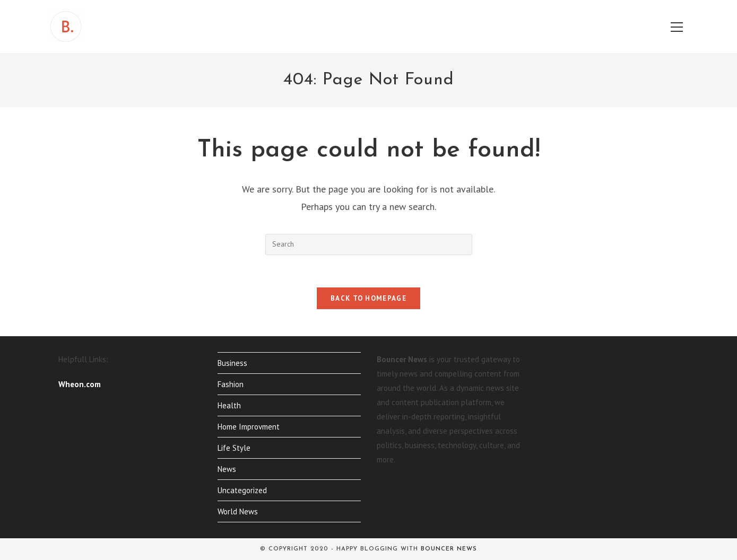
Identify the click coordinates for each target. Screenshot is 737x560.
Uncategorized (242, 490)
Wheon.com (80, 384)
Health (229, 405)
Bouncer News (449, 549)
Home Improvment (249, 427)
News (227, 469)
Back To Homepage (369, 298)
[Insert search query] (369, 244)
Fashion (231, 384)
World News (238, 511)
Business (232, 363)
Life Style (234, 448)
